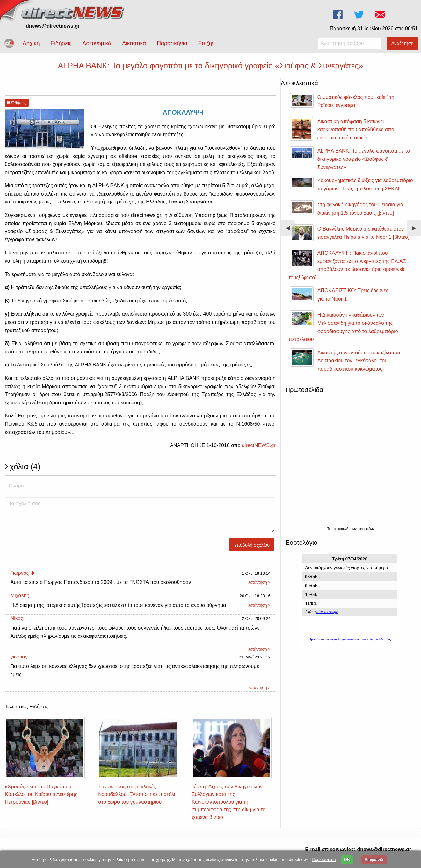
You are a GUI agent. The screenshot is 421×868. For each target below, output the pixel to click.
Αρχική (31, 43)
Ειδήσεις (61, 43)
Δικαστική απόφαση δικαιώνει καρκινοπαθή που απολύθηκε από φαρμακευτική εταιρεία (356, 130)
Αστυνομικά (97, 43)
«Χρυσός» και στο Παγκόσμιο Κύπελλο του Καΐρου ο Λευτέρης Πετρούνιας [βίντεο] (41, 794)
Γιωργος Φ (22, 573)
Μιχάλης (20, 596)
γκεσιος (19, 657)
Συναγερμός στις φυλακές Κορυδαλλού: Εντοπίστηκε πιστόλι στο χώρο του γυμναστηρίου (137, 794)
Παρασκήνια (172, 43)
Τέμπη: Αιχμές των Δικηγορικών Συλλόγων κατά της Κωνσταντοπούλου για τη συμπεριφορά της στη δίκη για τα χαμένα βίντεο (229, 802)
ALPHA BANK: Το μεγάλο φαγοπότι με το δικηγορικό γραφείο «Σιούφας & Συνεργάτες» (364, 159)
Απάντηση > (259, 582)
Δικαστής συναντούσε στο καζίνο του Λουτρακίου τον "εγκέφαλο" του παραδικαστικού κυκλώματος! (359, 361)
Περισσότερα (324, 860)
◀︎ (290, 230)
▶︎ (417, 230)
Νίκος (17, 618)
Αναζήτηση (403, 43)
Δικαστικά (134, 43)
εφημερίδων (366, 529)
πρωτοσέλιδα (342, 529)
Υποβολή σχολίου (252, 545)
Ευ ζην (207, 43)
